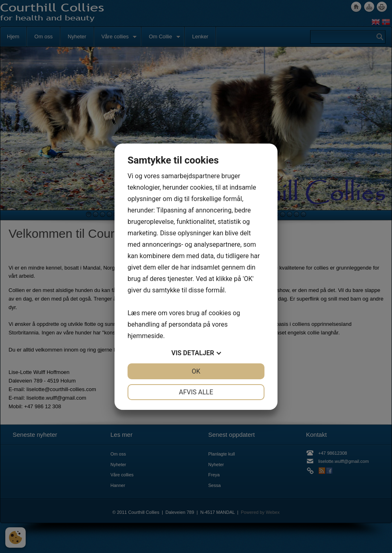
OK (196, 371)
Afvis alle (196, 392)
